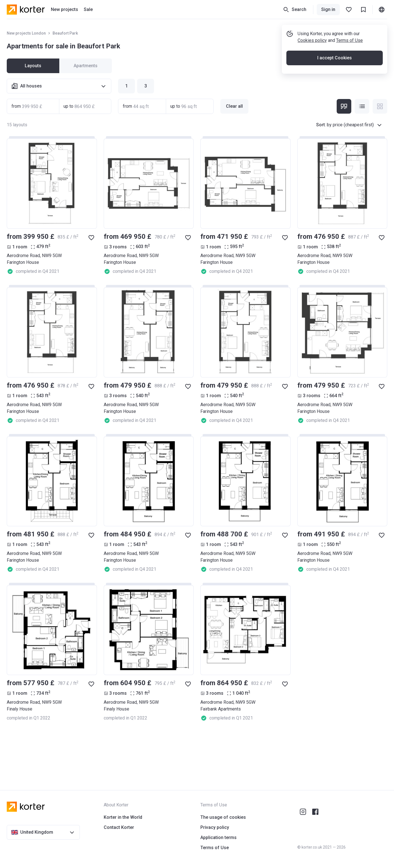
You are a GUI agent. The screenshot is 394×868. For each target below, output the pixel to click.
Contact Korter (119, 827)
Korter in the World (123, 817)
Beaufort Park (65, 33)
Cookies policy (312, 40)
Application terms (218, 837)
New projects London (26, 33)
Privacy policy (215, 827)
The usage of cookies (223, 817)
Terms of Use (349, 40)
